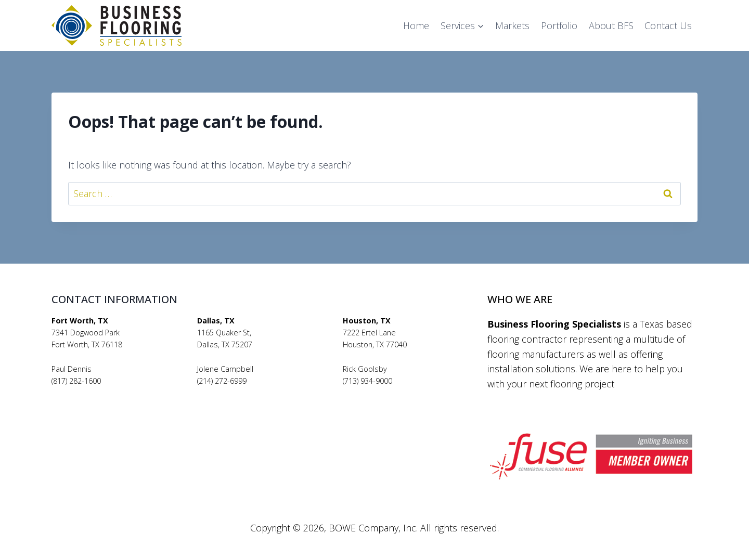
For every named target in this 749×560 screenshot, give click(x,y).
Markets (512, 25)
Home (416, 25)
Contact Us (668, 25)
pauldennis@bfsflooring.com (101, 393)
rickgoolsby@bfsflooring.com (392, 393)
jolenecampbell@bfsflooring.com (254, 393)
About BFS (611, 25)
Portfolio (559, 25)
